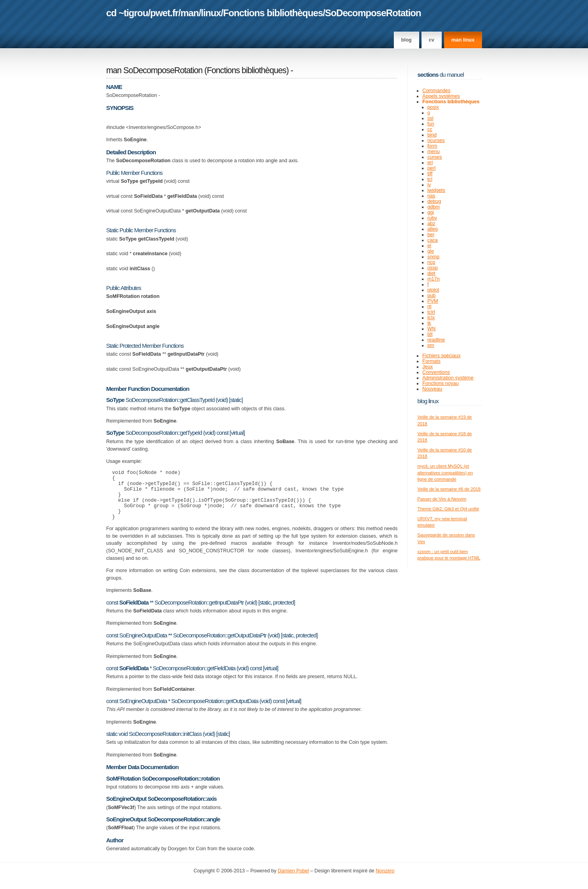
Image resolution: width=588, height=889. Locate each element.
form (432, 146)
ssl (430, 118)
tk (429, 323)
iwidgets (436, 190)
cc (430, 129)
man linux (463, 40)
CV (431, 40)
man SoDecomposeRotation (154, 70)
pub (432, 296)
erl (430, 163)
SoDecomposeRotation (373, 13)
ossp (433, 268)
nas (431, 196)
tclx (431, 318)
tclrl (431, 312)
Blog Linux (428, 401)
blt (430, 334)
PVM (433, 301)
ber (431, 235)
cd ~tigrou (127, 13)
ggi (431, 212)
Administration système (448, 378)
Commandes (436, 91)
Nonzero (385, 881)
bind (432, 135)
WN (432, 329)
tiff (430, 174)
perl (432, 168)
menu (434, 152)
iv (429, 185)
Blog (406, 40)
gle (431, 251)
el (429, 246)
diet (431, 273)
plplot (433, 290)
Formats (431, 361)
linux (211, 13)
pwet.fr (164, 13)
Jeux (427, 367)
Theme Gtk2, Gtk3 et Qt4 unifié (448, 509)
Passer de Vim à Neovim (442, 499)
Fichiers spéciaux (441, 356)
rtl (429, 307)
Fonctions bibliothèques (273, 13)
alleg (433, 229)
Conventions (436, 372)
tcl (430, 179)
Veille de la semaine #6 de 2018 (449, 489)
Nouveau (432, 389)
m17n (434, 279)
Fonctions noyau (441, 383)
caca (433, 240)
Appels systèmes (441, 96)
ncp (431, 262)
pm (431, 345)
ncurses (436, 140)
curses (435, 157)
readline (436, 340)
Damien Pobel (294, 881)
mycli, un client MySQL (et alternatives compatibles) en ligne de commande (445, 473)
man (189, 13)
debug (434, 201)
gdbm (434, 207)
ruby (432, 218)
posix (433, 107)
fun (431, 124)
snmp (434, 257)
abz (431, 224)
